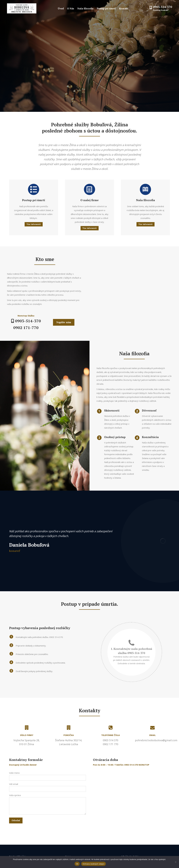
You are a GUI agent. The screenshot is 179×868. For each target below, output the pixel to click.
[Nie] (176, 862)
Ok (77, 864)
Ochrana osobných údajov (93, 864)
